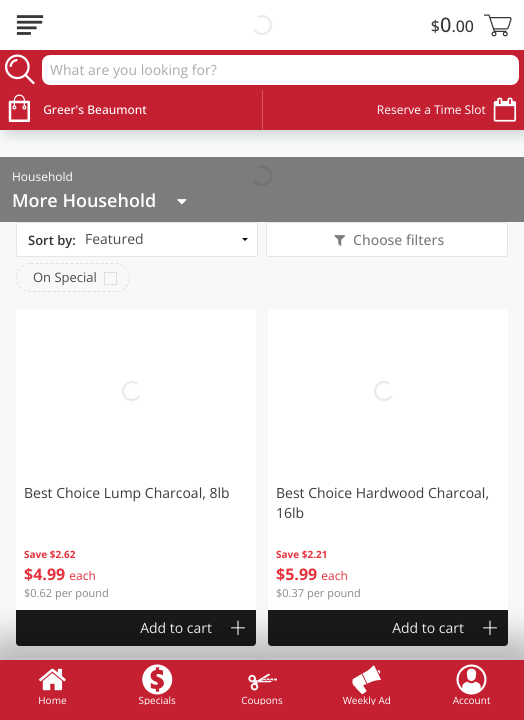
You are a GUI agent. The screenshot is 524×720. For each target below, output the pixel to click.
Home (52, 685)
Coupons (261, 685)
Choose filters (396, 240)
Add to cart (176, 628)
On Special (65, 277)
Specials (156, 685)
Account (472, 685)
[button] (136, 460)
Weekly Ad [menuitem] (367, 685)
